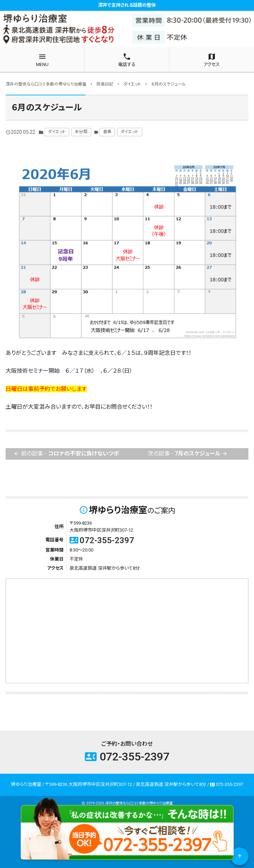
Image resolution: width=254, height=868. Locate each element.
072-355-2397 (102, 540)
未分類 (81, 132)
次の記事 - (188, 454)
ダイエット (57, 132)
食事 (107, 132)
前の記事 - (66, 454)
